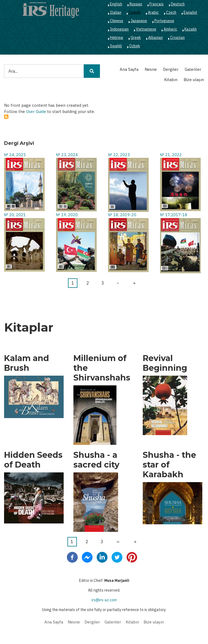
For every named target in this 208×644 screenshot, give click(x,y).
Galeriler (193, 69)
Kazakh (191, 29)
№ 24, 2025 (15, 155)
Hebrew (117, 38)
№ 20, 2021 (15, 215)
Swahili (116, 46)
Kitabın (171, 80)
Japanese (139, 21)
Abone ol (6, 117)
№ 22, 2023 (119, 155)
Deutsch (178, 4)
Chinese (117, 21)
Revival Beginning (165, 363)
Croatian (177, 38)
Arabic (153, 12)
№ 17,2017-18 (174, 215)
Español (190, 12)
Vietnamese (146, 29)
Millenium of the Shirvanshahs (102, 368)
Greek (136, 38)
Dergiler (171, 69)
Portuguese (164, 21)
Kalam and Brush (27, 363)
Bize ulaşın (194, 80)
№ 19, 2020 (67, 215)
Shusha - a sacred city (96, 460)
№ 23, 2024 (67, 155)
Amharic (170, 29)
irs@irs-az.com (104, 600)
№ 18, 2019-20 (122, 215)
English (116, 4)
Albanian (155, 38)
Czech (171, 12)
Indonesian (119, 29)
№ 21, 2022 (171, 155)
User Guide (36, 111)
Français (157, 4)
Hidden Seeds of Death (33, 460)
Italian (116, 12)
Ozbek (135, 46)
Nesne (151, 69)
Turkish (135, 12)
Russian (136, 4)
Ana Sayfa (129, 69)
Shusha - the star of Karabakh (169, 465)
